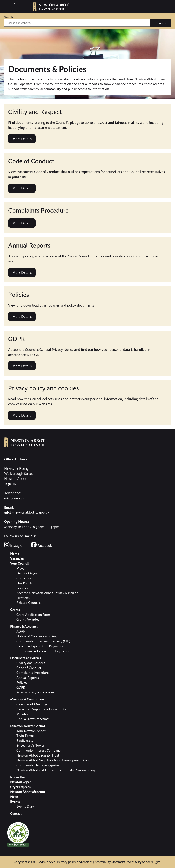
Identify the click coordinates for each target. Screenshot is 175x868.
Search (8, 17)
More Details (22, 139)
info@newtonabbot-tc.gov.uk (27, 512)
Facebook (41, 545)
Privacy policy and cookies (75, 862)
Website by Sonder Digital (144, 862)
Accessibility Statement (110, 862)
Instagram (15, 545)
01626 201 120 (14, 498)
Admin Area (47, 862)
